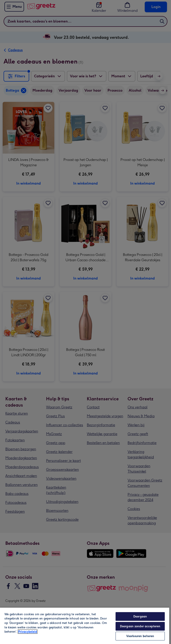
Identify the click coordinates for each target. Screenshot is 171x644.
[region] (85, 626)
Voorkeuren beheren (140, 636)
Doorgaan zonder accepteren (140, 626)
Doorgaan (140, 616)
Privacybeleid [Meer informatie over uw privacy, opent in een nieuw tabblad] (28, 632)
